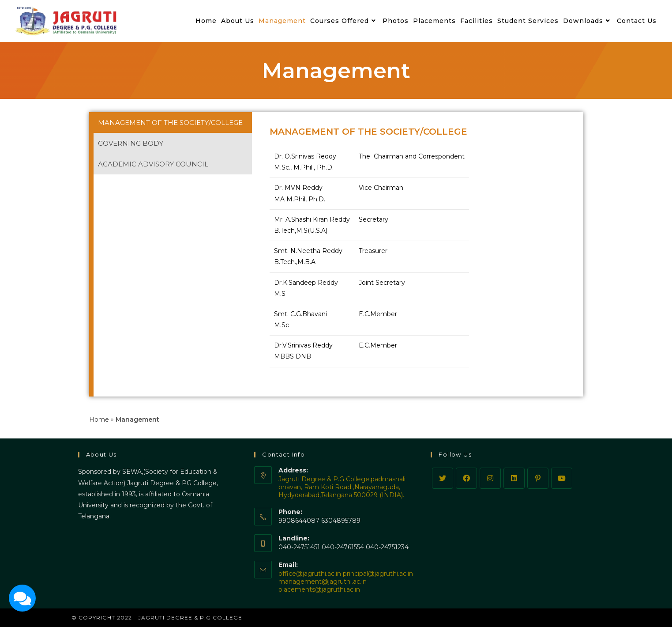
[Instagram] (490, 478)
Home (99, 419)
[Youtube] (562, 478)
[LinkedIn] (514, 478)
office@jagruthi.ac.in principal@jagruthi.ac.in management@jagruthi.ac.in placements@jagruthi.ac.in (346, 582)
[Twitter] (443, 478)
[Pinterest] (538, 478)
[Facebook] (466, 478)
